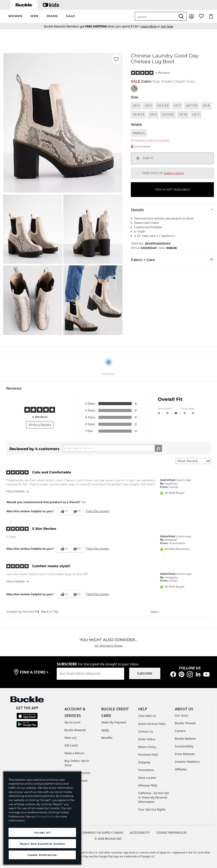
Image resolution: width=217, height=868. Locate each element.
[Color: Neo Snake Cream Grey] (134, 89)
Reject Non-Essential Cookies (42, 844)
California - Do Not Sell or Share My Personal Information (153, 797)
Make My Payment (114, 722)
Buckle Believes (186, 739)
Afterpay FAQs (148, 785)
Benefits (107, 738)
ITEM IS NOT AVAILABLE (172, 189)
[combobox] (156, 16)
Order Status (147, 739)
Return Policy (147, 747)
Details (172, 210)
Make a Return (74, 753)
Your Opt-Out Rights (152, 809)
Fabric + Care (172, 260)
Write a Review (40, 425)
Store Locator (147, 778)
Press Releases (185, 754)
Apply (105, 730)
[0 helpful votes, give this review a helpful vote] (63, 511)
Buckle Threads (185, 723)
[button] (15, 16)
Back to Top (50, 612)
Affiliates (181, 769)
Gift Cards (71, 745)
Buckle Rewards (75, 730)
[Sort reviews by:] (193, 461)
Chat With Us (147, 716)
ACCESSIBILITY (140, 833)
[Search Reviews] (112, 448)
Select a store (174, 173)
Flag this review (97, 511)
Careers (180, 731)
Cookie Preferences (172, 833)
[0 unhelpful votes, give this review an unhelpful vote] (76, 511)
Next (155, 612)
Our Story (182, 715)
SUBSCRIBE (145, 673)
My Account (72, 722)
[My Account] (192, 16)
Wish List (70, 738)
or (151, 26)
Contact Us (145, 731)
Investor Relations (187, 762)
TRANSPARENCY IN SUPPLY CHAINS (99, 833)
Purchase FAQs (148, 755)
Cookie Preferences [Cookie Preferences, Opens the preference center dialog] (42, 855)
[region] (42, 818)
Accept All (42, 832)
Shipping (144, 762)
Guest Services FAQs (152, 724)
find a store (34, 672)
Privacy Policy (46, 816)
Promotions (146, 770)
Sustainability (184, 746)
